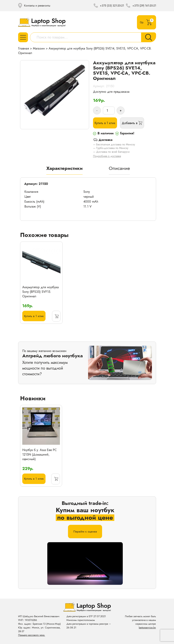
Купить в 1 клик (106, 124)
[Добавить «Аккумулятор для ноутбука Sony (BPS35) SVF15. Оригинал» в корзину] (56, 318)
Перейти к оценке (85, 535)
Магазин (39, 48)
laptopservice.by (147, 628)
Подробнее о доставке (107, 158)
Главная (24, 48)
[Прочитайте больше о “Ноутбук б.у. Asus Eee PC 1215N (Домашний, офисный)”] (55, 481)
